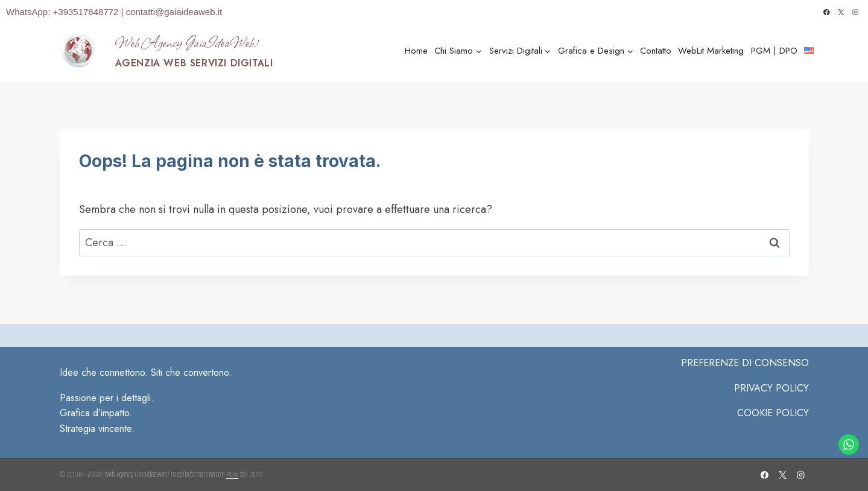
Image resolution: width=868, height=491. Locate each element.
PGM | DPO (774, 51)
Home (416, 51)
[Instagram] (856, 12)
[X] (841, 12)
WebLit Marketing (711, 51)
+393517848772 (87, 12)
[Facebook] (827, 12)
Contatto (656, 51)
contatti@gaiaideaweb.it (174, 12)
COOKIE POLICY (773, 413)
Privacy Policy (771, 388)
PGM (233, 474)
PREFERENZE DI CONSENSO (745, 363)
